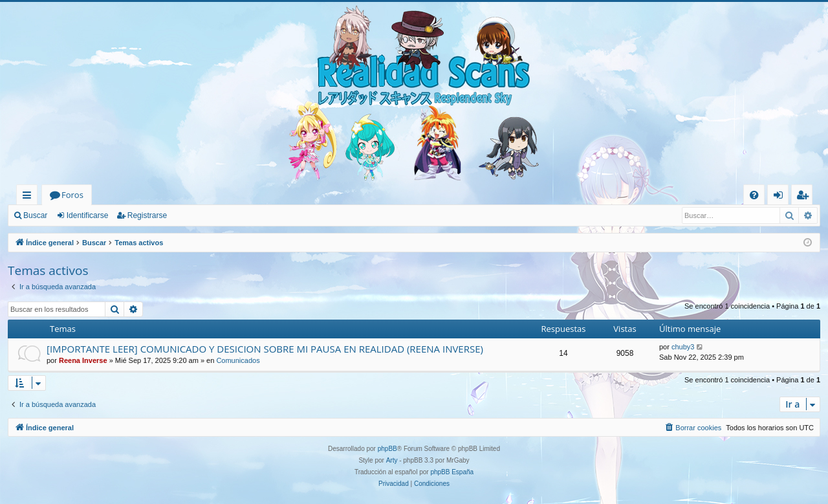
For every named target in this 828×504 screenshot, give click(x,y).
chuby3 (683, 347)
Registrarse (147, 215)
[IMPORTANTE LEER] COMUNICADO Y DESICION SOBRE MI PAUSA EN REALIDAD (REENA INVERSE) (265, 349)
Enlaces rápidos (29, 197)
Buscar (35, 215)
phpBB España (452, 472)
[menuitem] (754, 195)
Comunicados (238, 360)
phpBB (387, 449)
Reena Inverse (83, 360)
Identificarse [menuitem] (781, 197)
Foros (72, 195)
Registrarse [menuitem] (805, 197)
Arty (392, 460)
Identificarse (88, 215)
